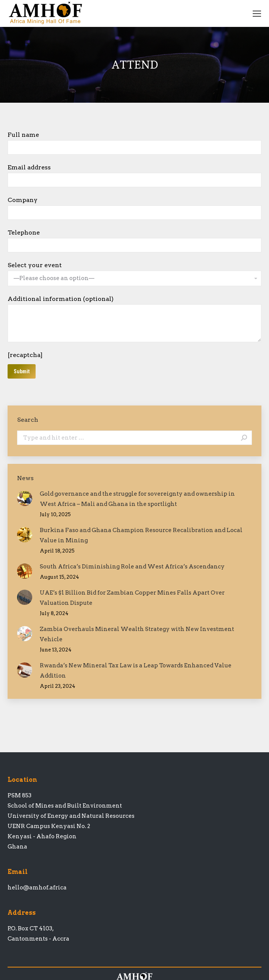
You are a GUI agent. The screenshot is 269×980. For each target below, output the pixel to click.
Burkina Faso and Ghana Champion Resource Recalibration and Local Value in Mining (141, 535)
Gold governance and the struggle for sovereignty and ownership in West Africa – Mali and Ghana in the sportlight (137, 499)
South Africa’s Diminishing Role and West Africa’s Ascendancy (132, 567)
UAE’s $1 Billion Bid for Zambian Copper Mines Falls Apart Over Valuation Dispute (132, 598)
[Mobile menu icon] (257, 14)
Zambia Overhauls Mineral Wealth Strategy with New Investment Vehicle (137, 634)
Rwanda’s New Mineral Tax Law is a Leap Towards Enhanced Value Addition (136, 671)
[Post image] (25, 498)
